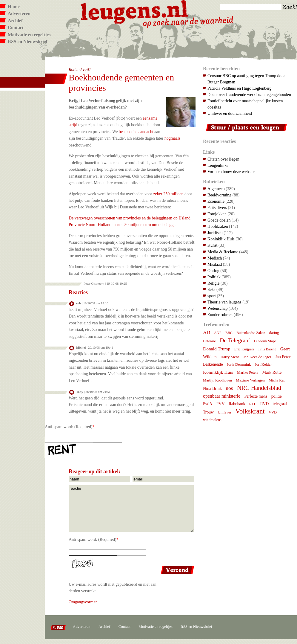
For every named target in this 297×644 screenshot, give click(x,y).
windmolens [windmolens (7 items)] (212, 420)
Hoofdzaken (218, 226)
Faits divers (217, 207)
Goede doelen (219, 220)
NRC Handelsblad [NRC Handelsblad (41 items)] (259, 388)
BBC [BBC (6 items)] (229, 333)
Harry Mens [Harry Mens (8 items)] (230, 357)
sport (212, 296)
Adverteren (19, 13)
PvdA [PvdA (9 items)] (208, 404)
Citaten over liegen (223, 159)
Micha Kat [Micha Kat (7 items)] (277, 380)
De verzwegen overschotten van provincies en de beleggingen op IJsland (130, 218)
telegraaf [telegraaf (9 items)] (280, 404)
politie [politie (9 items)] (277, 396)
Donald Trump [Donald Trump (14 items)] (217, 349)
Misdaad (215, 264)
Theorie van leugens (224, 302)
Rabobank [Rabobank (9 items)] (237, 404)
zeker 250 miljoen (168, 194)
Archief (15, 20)
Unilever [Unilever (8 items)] (224, 412)
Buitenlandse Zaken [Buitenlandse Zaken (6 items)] (251, 333)
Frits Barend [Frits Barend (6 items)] (267, 349)
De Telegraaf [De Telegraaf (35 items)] (235, 340)
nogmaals (173, 138)
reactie (131, 509)
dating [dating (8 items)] (274, 333)
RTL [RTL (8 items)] (253, 404)
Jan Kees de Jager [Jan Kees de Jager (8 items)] (257, 357)
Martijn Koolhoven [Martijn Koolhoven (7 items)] (217, 380)
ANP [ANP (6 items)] (218, 333)
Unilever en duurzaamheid (230, 113)
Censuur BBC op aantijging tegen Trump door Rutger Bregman (246, 79)
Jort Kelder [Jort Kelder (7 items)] (263, 364)
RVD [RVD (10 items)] (265, 404)
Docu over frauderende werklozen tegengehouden (249, 94)
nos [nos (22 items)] (229, 388)
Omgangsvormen (83, 602)
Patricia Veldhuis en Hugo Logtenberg (240, 88)
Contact (16, 27)
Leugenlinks (218, 165)
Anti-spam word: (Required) (69, 427)
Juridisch (215, 233)
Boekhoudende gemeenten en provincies (121, 83)
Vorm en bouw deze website (231, 172)
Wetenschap (217, 308)
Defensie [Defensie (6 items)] (209, 341)
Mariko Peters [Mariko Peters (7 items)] (248, 373)
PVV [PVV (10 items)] (220, 404)
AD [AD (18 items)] (207, 332)
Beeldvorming (219, 195)
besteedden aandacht (136, 132)
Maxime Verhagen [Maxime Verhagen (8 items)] (250, 380)
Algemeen (216, 189)
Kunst (213, 245)
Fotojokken (217, 214)
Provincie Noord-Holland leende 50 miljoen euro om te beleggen (123, 225)
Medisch (215, 258)
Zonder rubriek (220, 315)
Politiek (214, 277)
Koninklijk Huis (221, 239)
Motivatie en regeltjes (29, 35)
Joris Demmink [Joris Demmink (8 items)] (239, 364)
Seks (211, 289)
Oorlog (213, 271)
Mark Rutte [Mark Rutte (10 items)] (272, 372)
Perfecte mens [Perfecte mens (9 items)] (256, 396)
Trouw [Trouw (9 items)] (208, 412)
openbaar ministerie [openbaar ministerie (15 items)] (222, 396)
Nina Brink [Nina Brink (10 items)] (212, 388)
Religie (214, 283)
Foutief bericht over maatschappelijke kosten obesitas (245, 104)
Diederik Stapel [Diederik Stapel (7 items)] (266, 341)
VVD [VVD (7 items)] (273, 412)
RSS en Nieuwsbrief (28, 41)
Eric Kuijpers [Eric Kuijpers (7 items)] (244, 349)
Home (14, 6)
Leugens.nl (135, 11)
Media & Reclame (223, 252)
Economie (216, 201)
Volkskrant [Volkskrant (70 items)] (250, 411)
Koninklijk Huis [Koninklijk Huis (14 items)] (218, 372)
